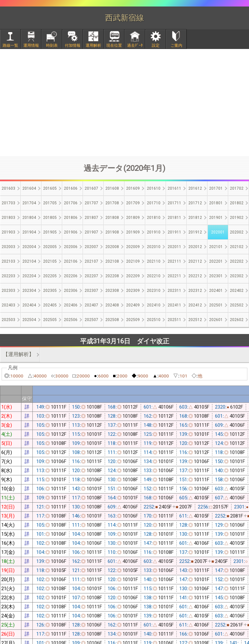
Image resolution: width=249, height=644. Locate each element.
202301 (216, 276)
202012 (195, 247)
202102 (237, 247)
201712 (195, 203)
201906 (71, 232)
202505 (50, 320)
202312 (195, 291)
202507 (91, 320)
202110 (154, 261)
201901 (216, 218)
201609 (133, 188)
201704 (29, 203)
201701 (216, 188)
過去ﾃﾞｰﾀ (135, 45)
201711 (174, 203)
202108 (112, 261)
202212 (195, 276)
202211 (174, 276)
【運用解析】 (18, 354)
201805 (50, 218)
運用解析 (93, 45)
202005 (50, 247)
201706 (71, 203)
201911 (174, 232)
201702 (237, 188)
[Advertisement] (124, 102)
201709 (133, 203)
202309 (133, 291)
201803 (8, 218)
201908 (112, 232)
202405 (50, 305)
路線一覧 (10, 45)
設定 (156, 45)
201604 (29, 188)
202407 (91, 305)
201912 (195, 232)
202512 (195, 320)
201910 (154, 232)
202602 (237, 320)
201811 (174, 218)
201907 (91, 232)
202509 (133, 320)
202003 (8, 247)
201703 (8, 203)
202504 (29, 320)
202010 (154, 247)
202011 (174, 247)
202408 (112, 305)
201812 (195, 218)
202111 (174, 261)
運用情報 (31, 45)
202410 (154, 305)
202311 (174, 291)
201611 (174, 188)
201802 (237, 203)
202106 (71, 261)
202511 (174, 320)
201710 (154, 203)
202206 (71, 276)
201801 (216, 203)
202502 (237, 305)
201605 (50, 188)
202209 (133, 276)
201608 (112, 188)
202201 (216, 261)
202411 (174, 305)
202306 (71, 291)
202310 (154, 291)
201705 (50, 203)
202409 (133, 305)
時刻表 (52, 45)
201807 (91, 218)
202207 (91, 276)
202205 (50, 276)
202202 (237, 261)
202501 (216, 305)
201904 (29, 232)
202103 (8, 261)
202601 (216, 320)
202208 (112, 276)
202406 (71, 305)
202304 (29, 291)
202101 (216, 247)
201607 (91, 188)
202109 (133, 261)
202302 (237, 276)
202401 (216, 291)
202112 (195, 261)
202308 (112, 291)
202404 (29, 305)
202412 (195, 305)
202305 (50, 291)
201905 (50, 232)
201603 (8, 188)
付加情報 (73, 45)
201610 (154, 188)
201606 (71, 188)
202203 (8, 276)
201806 (71, 218)
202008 (112, 247)
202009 (133, 247)
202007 (91, 247)
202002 (237, 232)
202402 (237, 291)
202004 (29, 247)
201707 (91, 203)
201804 (29, 218)
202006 (71, 247)
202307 (91, 291)
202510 (154, 320)
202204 (29, 276)
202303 (8, 291)
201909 (133, 232)
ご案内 (176, 45)
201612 (195, 188)
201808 (112, 218)
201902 (237, 218)
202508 (112, 320)
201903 (8, 232)
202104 (29, 261)
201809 (133, 218)
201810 (154, 218)
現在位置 (114, 45)
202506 (71, 320)
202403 (8, 305)
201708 (112, 203)
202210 (154, 276)
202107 (91, 261)
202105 (50, 261)
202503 (8, 320)
